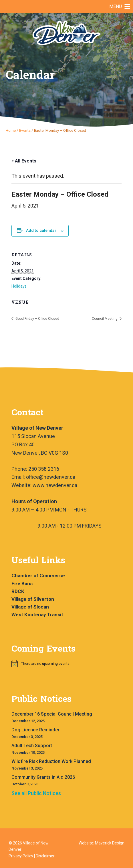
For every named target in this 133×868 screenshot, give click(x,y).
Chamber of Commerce (38, 576)
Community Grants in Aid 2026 (43, 777)
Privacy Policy (21, 856)
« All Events (24, 161)
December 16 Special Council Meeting (52, 714)
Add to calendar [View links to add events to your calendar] (41, 230)
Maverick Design (110, 843)
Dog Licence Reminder (35, 730)
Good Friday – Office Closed (37, 319)
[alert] (69, 664)
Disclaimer (45, 856)
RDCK (18, 591)
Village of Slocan (30, 607)
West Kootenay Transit (37, 615)
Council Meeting (105, 319)
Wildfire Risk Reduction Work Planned (51, 761)
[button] (116, 7)
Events (25, 130)
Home (11, 130)
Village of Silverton (33, 599)
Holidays (19, 286)
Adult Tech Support (32, 746)
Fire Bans (22, 584)
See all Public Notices (36, 793)
